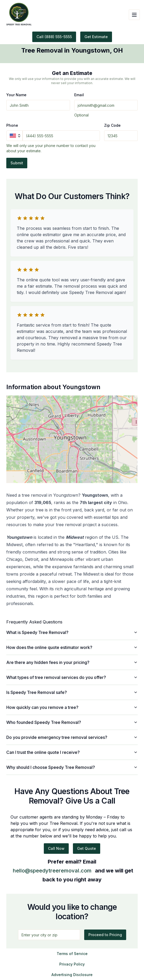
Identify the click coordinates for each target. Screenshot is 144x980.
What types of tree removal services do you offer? (72, 677)
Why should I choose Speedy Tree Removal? (72, 767)
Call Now (56, 848)
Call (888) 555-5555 (54, 37)
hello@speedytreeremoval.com (52, 871)
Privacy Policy (72, 964)
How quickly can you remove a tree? (72, 707)
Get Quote (87, 848)
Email (79, 95)
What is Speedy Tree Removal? (72, 632)
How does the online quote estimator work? (72, 647)
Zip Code (112, 125)
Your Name (16, 95)
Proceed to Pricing (105, 935)
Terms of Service (72, 954)
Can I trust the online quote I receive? (72, 752)
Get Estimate (96, 37)
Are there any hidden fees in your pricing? (72, 662)
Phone (12, 125)
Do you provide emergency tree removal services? (72, 737)
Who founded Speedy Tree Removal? (72, 722)
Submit (17, 163)
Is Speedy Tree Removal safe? (72, 692)
